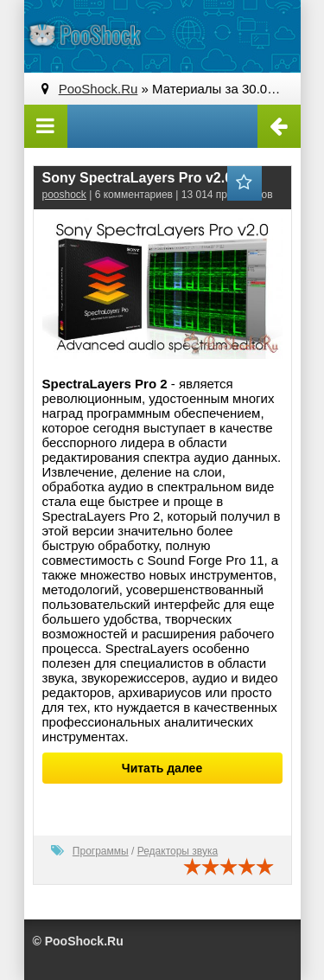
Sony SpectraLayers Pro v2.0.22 (147, 178)
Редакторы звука (178, 851)
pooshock (64, 195)
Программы (101, 851)
